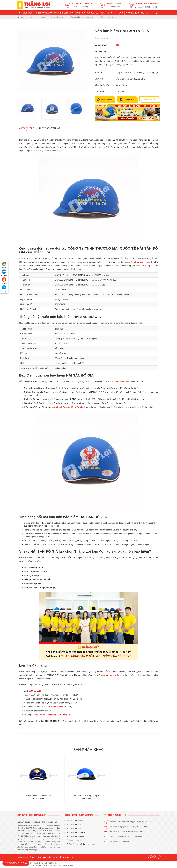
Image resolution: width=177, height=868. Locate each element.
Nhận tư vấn (150, 99)
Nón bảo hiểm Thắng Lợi (31, 815)
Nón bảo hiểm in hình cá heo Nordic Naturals (39, 797)
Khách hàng (132, 13)
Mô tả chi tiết (26, 128)
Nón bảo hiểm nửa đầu (76, 821)
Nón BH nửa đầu (43, 13)
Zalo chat (129, 100)
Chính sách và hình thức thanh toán (81, 844)
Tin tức (119, 13)
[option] (52, 61)
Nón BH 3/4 (75, 13)
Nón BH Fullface (90, 13)
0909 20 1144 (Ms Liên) (147, 7)
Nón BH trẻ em (61, 13)
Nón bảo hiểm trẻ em (75, 825)
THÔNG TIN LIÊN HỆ (115, 815)
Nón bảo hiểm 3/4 (74, 828)
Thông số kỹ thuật (49, 128)
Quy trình (106, 13)
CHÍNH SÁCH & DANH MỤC (79, 815)
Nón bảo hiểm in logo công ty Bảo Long (87, 797)
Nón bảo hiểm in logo (75, 836)
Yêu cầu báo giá (16, 863)
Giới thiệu (28, 13)
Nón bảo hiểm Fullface (76, 832)
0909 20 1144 (107, 100)
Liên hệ (145, 13)
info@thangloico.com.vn (120, 841)
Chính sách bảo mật (75, 840)
